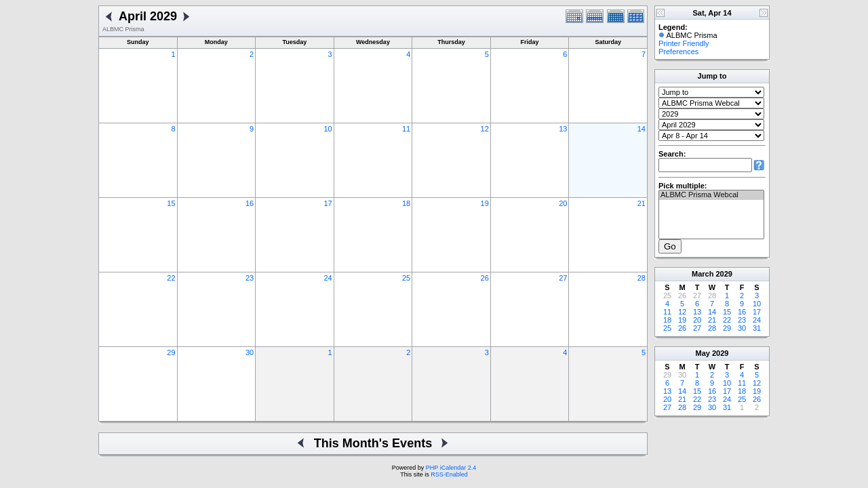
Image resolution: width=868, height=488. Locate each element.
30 (250, 352)
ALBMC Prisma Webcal (711, 195)
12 (485, 129)
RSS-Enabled (449, 474)
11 (406, 129)
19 (485, 203)
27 (563, 278)
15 (171, 203)
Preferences (678, 52)
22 (171, 278)
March (703, 274)
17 (328, 203)
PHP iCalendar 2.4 (451, 468)
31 (757, 328)
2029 (724, 274)
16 (250, 203)
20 (563, 203)
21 (642, 203)
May (703, 353)
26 (485, 278)
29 (171, 352)
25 (406, 278)
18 (406, 203)
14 (642, 129)
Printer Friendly (684, 43)
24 (328, 278)
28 (642, 278)
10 (328, 129)
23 (250, 278)
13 (563, 129)
